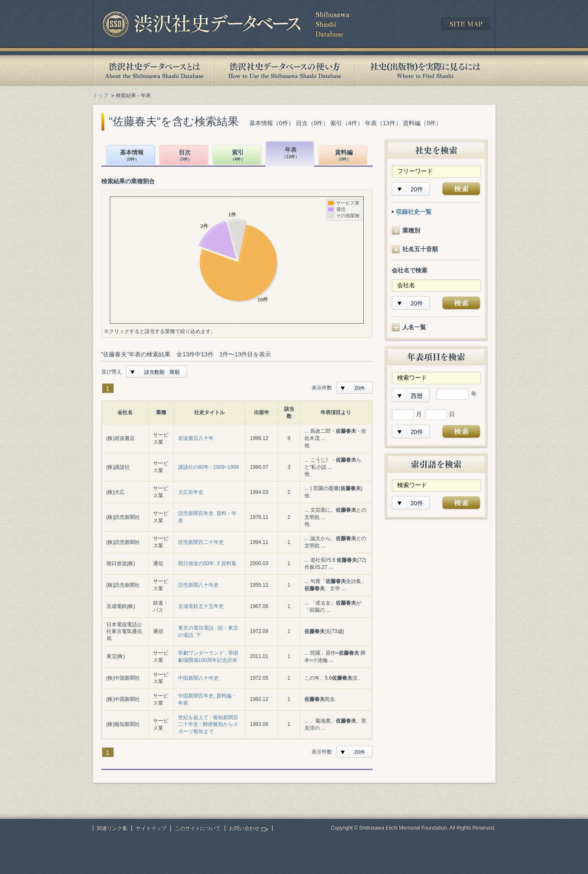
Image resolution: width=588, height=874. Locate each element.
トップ (100, 95)
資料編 (344, 156)
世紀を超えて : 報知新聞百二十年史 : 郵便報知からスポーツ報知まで (208, 725)
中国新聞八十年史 (198, 678)
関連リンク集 (112, 828)
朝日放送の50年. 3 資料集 (207, 563)
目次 (185, 156)
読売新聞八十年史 (198, 585)
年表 (291, 153)
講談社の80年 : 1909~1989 (209, 467)
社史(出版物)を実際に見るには (425, 71)
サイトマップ (151, 828)
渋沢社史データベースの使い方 (285, 71)
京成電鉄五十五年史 (201, 606)
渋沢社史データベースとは (154, 71)
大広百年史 (191, 492)
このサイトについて (198, 828)
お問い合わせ (244, 828)
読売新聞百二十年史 (201, 542)
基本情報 (132, 156)
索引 (238, 156)
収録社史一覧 (414, 212)
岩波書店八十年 (196, 438)
